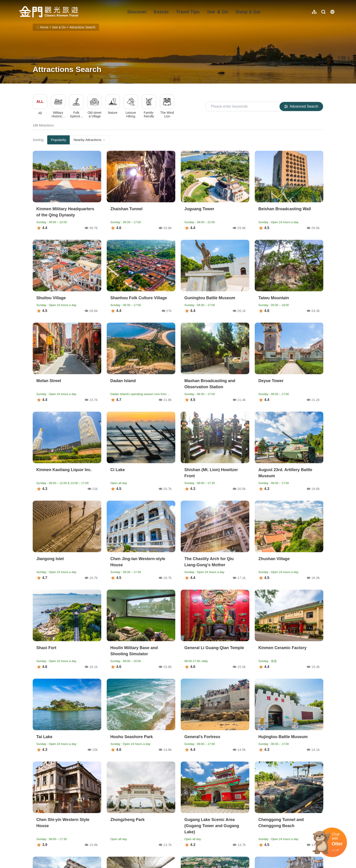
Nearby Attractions (90, 140)
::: (21, 3)
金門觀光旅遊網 (49, 12)
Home (44, 27)
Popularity (59, 140)
